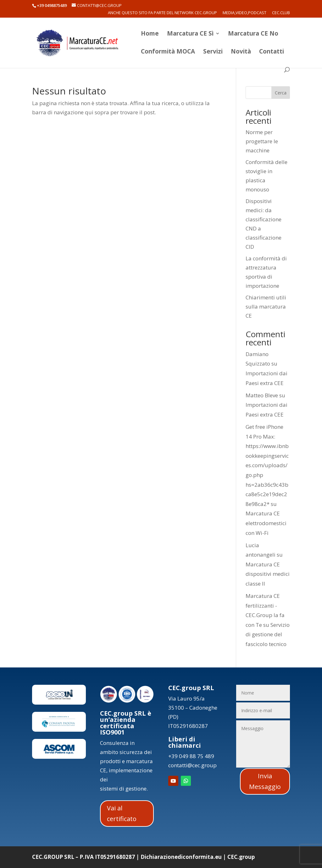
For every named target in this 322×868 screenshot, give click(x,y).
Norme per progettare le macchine (262, 141)
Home (150, 34)
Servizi (213, 52)
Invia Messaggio (265, 781)
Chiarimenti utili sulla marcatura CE (266, 306)
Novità (241, 52)
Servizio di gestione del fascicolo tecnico (268, 634)
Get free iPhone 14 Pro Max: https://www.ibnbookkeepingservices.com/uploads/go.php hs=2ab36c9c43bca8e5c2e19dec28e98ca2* (267, 465)
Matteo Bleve (262, 395)
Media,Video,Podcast (244, 13)
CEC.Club (281, 13)
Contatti (272, 52)
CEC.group (241, 857)
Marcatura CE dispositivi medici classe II (268, 574)
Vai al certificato (122, 813)
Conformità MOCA (168, 52)
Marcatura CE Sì (190, 34)
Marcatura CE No (253, 34)
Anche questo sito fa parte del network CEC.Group (162, 13)
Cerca (281, 93)
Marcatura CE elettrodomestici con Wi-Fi (266, 523)
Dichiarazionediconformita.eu (181, 857)
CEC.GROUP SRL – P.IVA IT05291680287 (83, 857)
